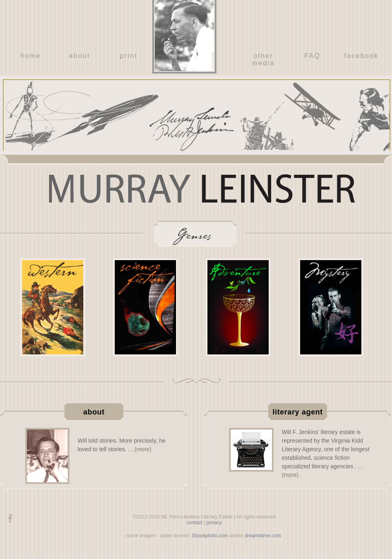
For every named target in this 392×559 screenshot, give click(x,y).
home (31, 56)
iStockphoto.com (210, 536)
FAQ (312, 56)
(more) (143, 449)
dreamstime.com (263, 536)
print (128, 56)
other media (263, 59)
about (80, 56)
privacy (214, 523)
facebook (361, 56)
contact (195, 523)
